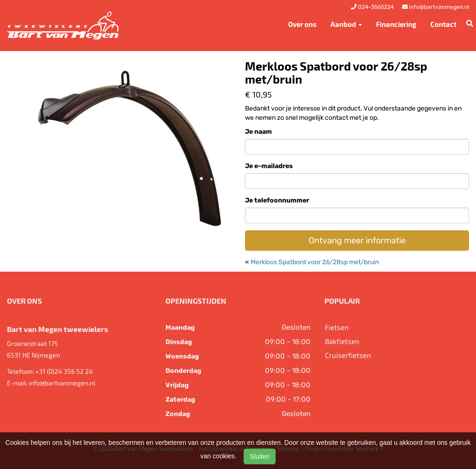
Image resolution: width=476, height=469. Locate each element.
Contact (443, 24)
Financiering (396, 24)
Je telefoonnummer (277, 200)
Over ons (302, 24)
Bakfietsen (342, 341)
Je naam (258, 132)
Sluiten (260, 456)
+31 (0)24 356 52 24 (64, 371)
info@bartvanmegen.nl (62, 383)
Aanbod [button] (346, 24)
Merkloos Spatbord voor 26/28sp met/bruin (315, 262)
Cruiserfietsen (348, 355)
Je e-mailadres (269, 166)
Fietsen (337, 327)
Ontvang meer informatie (357, 241)
